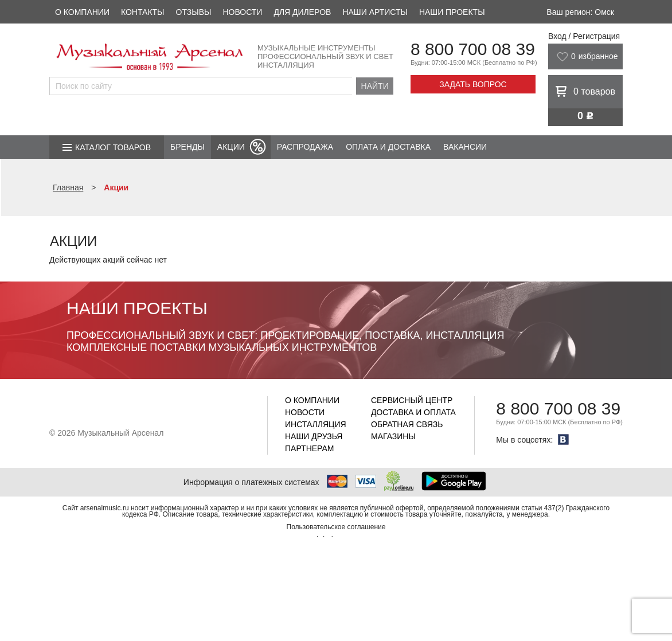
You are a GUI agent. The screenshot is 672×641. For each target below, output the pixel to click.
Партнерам (310, 448)
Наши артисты (375, 12)
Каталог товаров (113, 147)
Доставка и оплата (413, 412)
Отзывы (194, 12)
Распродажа (305, 147)
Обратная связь (407, 424)
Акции (231, 147)
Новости (242, 12)
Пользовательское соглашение (336, 527)
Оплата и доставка (388, 147)
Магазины (393, 436)
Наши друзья (314, 436)
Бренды (187, 147)
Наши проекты (452, 12)
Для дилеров (302, 12)
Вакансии (465, 147)
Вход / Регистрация (584, 36)
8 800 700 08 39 (473, 49)
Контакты (143, 12)
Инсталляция (316, 424)
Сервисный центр (412, 400)
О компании (82, 12)
